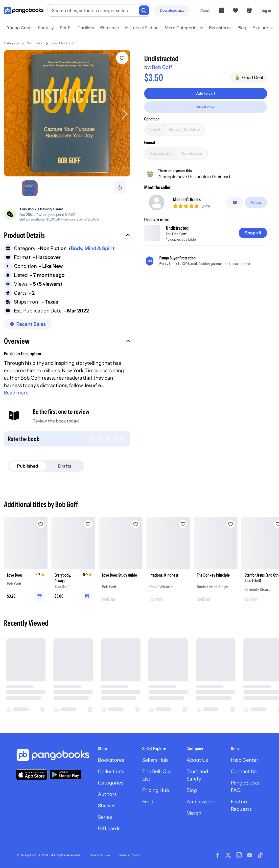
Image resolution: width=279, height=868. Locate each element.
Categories (12, 43)
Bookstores (220, 28)
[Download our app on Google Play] (65, 775)
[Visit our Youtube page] (250, 855)
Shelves (107, 806)
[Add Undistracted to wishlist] (122, 58)
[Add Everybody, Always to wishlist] (88, 524)
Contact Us (244, 771)
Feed (148, 802)
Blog (242, 28)
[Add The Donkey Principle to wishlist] (231, 524)
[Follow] (256, 204)
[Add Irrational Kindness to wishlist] (183, 524)
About (205, 10)
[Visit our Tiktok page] (260, 855)
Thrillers (86, 28)
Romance (110, 28)
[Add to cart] (206, 93)
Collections (111, 771)
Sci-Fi (66, 28)
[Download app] (172, 10)
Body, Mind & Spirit (65, 43)
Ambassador (201, 802)
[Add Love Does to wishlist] (41, 524)
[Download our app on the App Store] (32, 775)
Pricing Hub (156, 790)
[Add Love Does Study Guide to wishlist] (136, 524)
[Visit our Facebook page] (217, 855)
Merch (194, 813)
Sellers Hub (155, 760)
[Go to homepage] (24, 11)
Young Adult (19, 28)
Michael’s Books (187, 201)
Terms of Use (99, 855)
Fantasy (46, 28)
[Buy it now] (206, 107)
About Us (197, 760)
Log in (266, 10)
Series (105, 817)
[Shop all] (253, 237)
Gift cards (109, 828)
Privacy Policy (129, 855)
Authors (107, 794)
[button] (67, 236)
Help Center (245, 760)
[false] (235, 204)
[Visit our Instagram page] (239, 855)
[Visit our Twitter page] (228, 855)
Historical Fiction (142, 28)
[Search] (144, 10)
